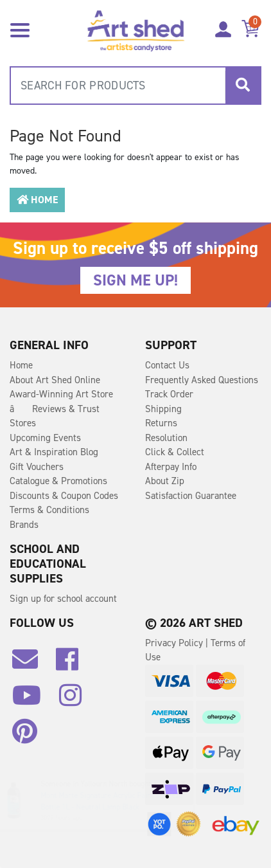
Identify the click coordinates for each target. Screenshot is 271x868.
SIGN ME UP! (135, 280)
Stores (23, 423)
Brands (24, 525)
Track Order (169, 394)
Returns (161, 423)
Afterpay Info (171, 467)
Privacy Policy (175, 643)
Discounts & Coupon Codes (64, 496)
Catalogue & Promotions (58, 481)
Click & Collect (175, 452)
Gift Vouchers (37, 467)
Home (37, 200)
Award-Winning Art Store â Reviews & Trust (61, 402)
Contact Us (167, 365)
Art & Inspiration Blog (54, 452)
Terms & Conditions (49, 510)
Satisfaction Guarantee (191, 496)
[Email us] (31, 664)
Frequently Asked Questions (202, 380)
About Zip (165, 481)
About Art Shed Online (55, 380)
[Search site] (243, 86)
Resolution (166, 438)
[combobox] (135, 86)
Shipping (163, 409)
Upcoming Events (45, 438)
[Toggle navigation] (20, 29)
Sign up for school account (63, 599)
